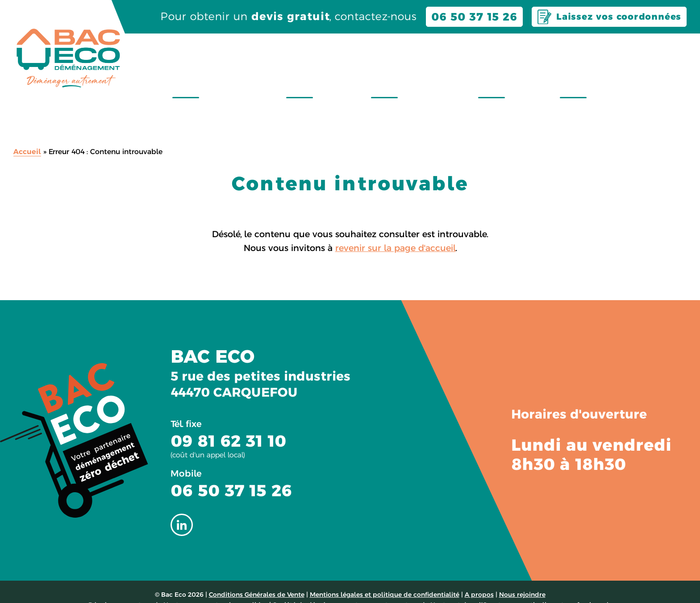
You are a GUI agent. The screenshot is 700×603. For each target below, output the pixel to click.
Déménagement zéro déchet (316, 70)
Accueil (27, 136)
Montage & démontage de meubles (635, 70)
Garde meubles (543, 70)
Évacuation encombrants (469, 70)
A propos (479, 579)
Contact (570, 50)
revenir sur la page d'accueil (396, 232)
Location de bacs (394, 70)
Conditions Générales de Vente (257, 579)
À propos (506, 50)
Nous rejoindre (648, 50)
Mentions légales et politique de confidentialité (385, 579)
